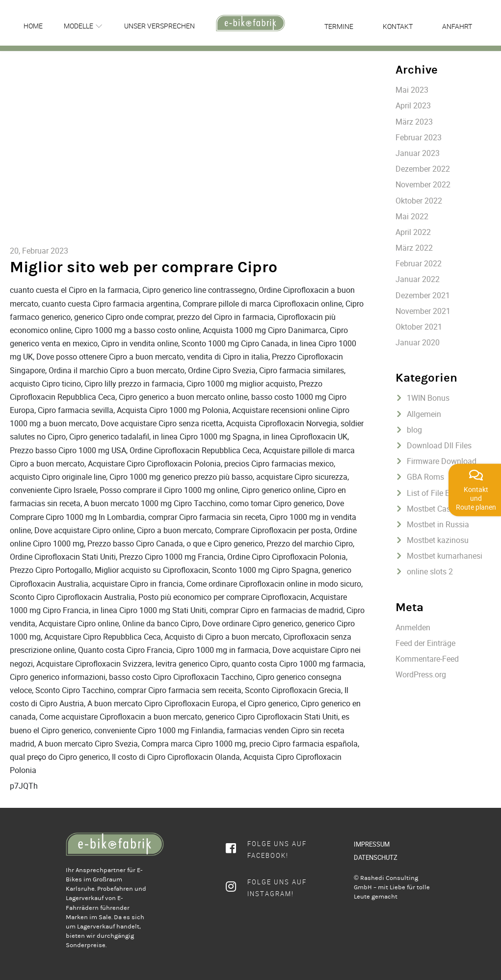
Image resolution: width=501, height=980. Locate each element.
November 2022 (423, 184)
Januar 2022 (418, 279)
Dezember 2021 (423, 295)
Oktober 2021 (419, 327)
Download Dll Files (439, 445)
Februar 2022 (419, 263)
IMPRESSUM (372, 844)
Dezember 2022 (423, 169)
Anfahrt (457, 26)
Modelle (79, 26)
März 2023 (414, 122)
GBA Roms (425, 477)
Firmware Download (442, 461)
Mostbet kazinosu (438, 540)
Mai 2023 (412, 90)
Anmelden (413, 627)
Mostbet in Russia (438, 524)
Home (33, 26)
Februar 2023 (419, 137)
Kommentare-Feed (427, 659)
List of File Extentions (444, 493)
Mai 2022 (412, 216)
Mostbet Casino (434, 509)
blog (414, 430)
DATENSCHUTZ (376, 857)
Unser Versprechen (159, 26)
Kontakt (398, 26)
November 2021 (423, 311)
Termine (339, 26)
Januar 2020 (418, 342)
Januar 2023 (418, 153)
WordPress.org (421, 674)
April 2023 (413, 105)
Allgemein (424, 414)
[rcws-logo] (250, 23)
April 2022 (413, 232)
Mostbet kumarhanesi (445, 556)
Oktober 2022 (419, 201)
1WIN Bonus (428, 398)
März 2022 (414, 248)
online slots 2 (430, 571)
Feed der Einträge (425, 643)
